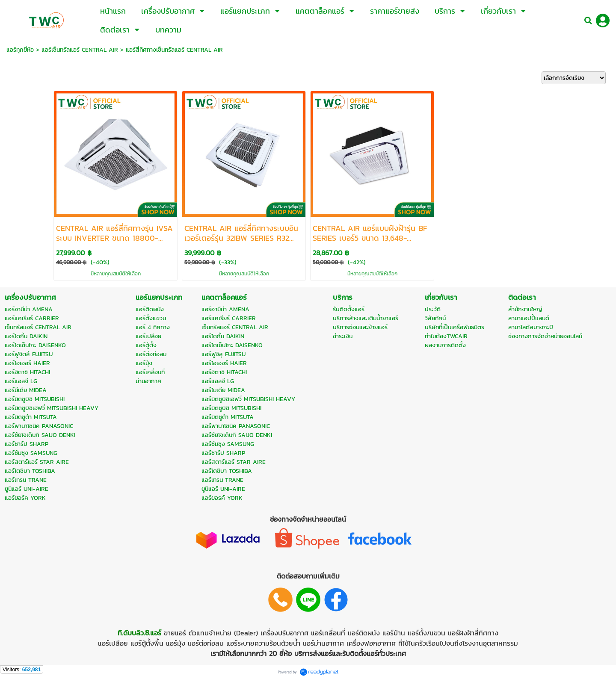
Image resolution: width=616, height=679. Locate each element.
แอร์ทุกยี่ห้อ (20, 50)
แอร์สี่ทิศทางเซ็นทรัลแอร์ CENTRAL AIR (174, 50)
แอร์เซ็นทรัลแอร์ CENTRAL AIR (80, 50)
